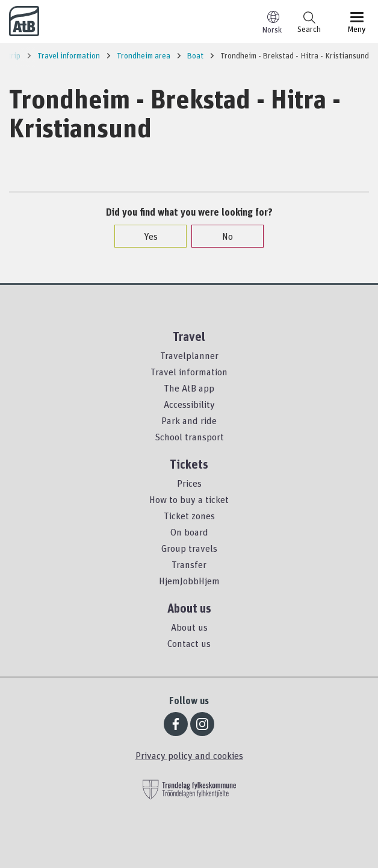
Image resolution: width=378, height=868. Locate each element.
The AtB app (189, 388)
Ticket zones (189, 516)
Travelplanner (189, 355)
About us (189, 627)
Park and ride (189, 420)
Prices (189, 483)
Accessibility (189, 404)
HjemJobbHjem (189, 581)
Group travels (189, 548)
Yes (145, 236)
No (222, 236)
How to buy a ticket (189, 499)
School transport (189, 437)
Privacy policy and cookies (189, 755)
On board (189, 532)
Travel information (189, 372)
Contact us (189, 643)
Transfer (189, 564)
